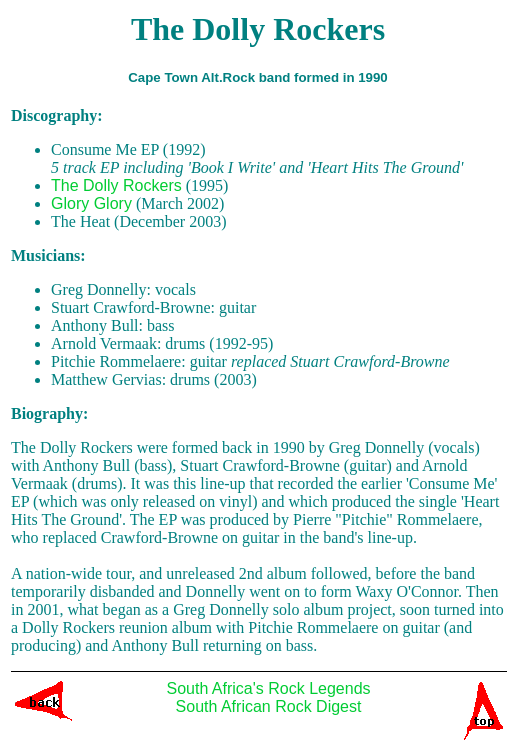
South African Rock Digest (269, 706)
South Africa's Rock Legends (268, 688)
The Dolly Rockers (116, 185)
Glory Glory (91, 203)
